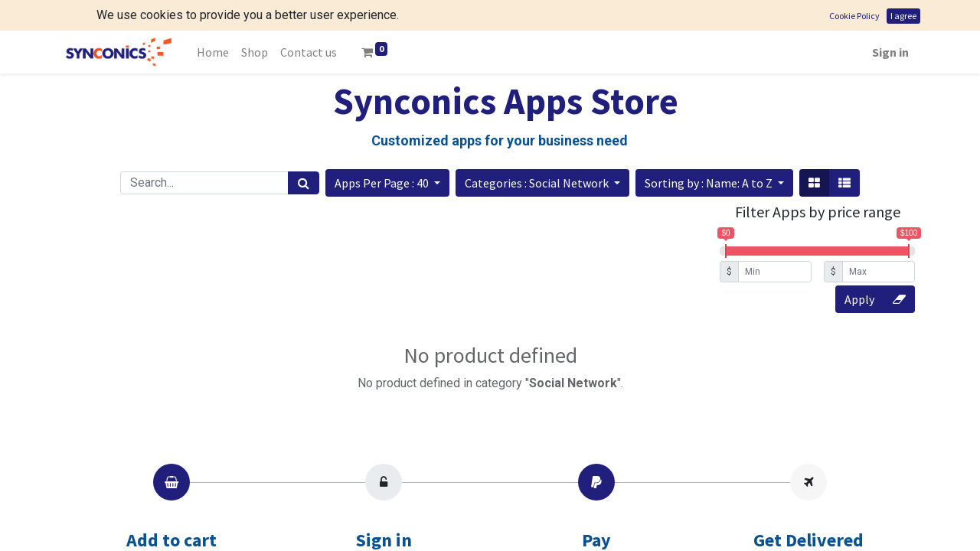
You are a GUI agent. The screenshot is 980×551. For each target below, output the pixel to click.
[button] (387, 152)
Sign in (890, 21)
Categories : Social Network (538, 152)
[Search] (304, 152)
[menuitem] (213, 21)
